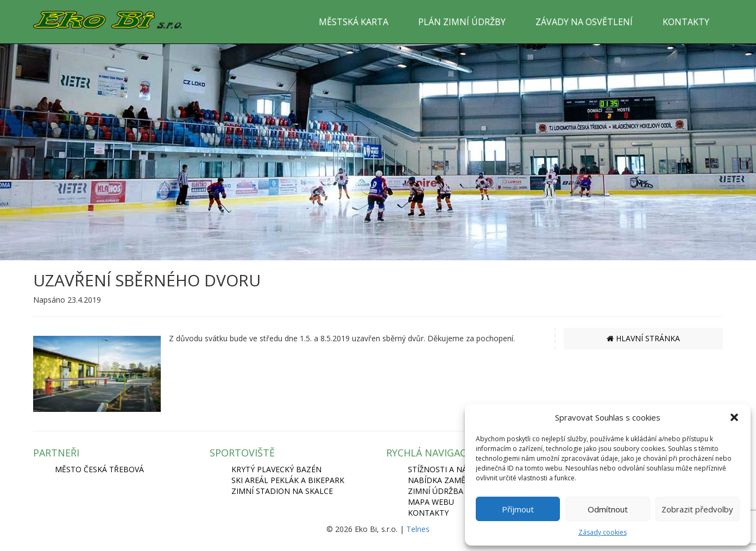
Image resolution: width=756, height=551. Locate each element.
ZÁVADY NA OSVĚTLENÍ (584, 22)
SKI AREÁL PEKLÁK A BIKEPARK (288, 480)
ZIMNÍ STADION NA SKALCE (282, 491)
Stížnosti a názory (448, 469)
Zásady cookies (603, 532)
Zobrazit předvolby (697, 509)
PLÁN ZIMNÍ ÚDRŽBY (462, 22)
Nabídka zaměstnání (451, 480)
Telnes (418, 529)
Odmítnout (608, 509)
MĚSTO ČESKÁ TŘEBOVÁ (99, 469)
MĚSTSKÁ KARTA (354, 22)
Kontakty (428, 513)
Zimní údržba (436, 491)
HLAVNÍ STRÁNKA (643, 338)
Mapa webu (431, 502)
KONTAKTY (686, 22)
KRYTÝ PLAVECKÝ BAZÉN (276, 469)
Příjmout (518, 509)
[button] (734, 417)
